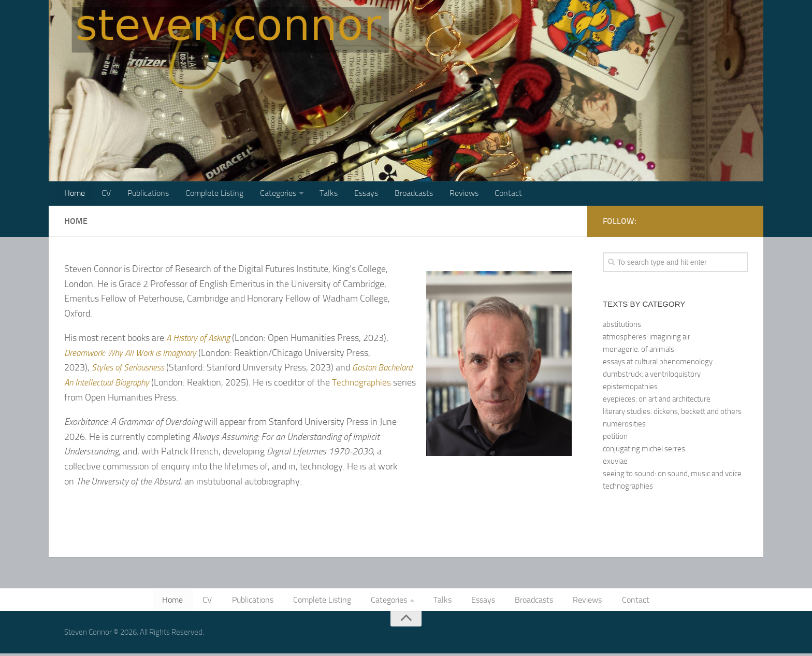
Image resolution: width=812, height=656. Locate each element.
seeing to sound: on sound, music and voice (672, 475)
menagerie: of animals (639, 351)
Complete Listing (208, 194)
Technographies (95, 399)
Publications (143, 194)
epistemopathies (630, 388)
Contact (490, 194)
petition (615, 438)
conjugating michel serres (644, 450)
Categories (269, 194)
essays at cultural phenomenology (658, 363)
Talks (318, 194)
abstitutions (622, 326)
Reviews (447, 194)
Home (74, 194)
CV (104, 194)
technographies (628, 488)
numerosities (624, 425)
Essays (354, 194)
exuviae (615, 463)
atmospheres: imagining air (647, 338)
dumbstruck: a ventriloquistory (652, 376)
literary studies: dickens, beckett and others (672, 413)
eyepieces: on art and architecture (657, 401)
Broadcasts (399, 194)
